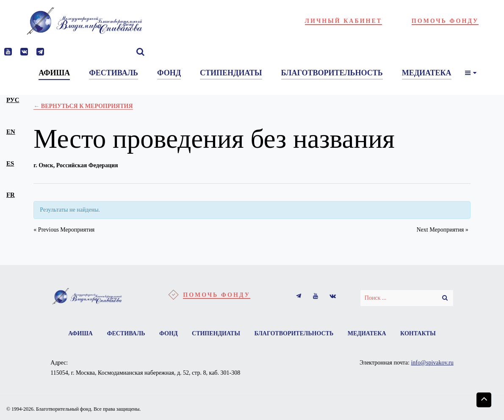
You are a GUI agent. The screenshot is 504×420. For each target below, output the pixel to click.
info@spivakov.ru (432, 363)
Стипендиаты (216, 333)
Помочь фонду (445, 21)
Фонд (169, 333)
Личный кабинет (344, 21)
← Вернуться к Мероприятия (83, 106)
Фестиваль (126, 333)
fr (11, 195)
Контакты (418, 333)
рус (13, 100)
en (11, 132)
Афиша (80, 333)
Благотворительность (294, 333)
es (10, 163)
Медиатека (367, 333)
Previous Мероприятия (64, 230)
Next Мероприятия (442, 230)
